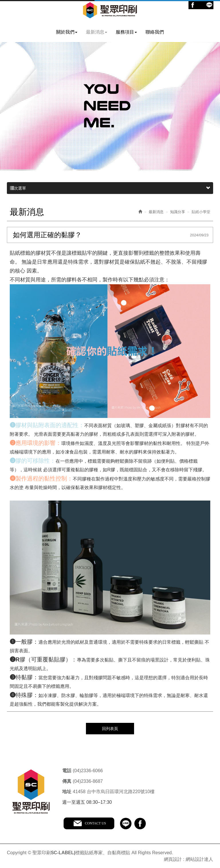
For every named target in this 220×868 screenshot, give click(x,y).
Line (209, 5)
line (127, 823)
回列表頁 (110, 728)
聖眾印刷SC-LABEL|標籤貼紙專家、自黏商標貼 (110, 11)
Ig (201, 5)
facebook (141, 823)
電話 (67, 770)
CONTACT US (96, 823)
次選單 (110, 188)
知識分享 (178, 212)
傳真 (67, 780)
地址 (67, 791)
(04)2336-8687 (88, 780)
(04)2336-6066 (88, 770)
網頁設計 (173, 859)
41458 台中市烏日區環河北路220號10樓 (114, 791)
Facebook (193, 5)
